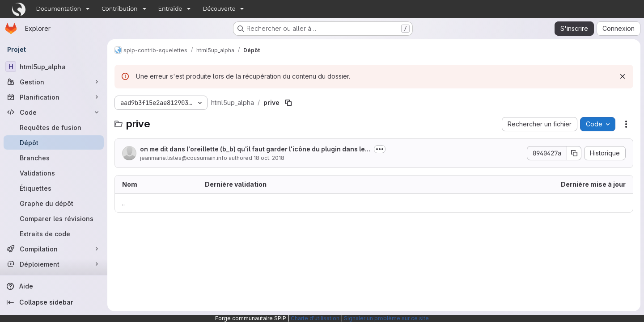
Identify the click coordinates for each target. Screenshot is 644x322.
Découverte (219, 9)
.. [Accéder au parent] (123, 203)
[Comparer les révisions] (54, 218)
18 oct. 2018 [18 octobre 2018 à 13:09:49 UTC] (269, 158)
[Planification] (54, 97)
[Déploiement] (54, 264)
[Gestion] (54, 82)
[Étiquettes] (54, 188)
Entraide (170, 9)
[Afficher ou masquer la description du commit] (380, 149)
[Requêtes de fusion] (54, 127)
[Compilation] (54, 249)
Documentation (59, 9)
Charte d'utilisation (315, 318)
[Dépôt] (54, 142)
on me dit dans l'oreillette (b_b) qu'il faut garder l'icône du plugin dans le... (255, 149)
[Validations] (54, 173)
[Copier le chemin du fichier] (288, 103)
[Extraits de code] (54, 234)
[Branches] (54, 158)
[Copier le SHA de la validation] (574, 153)
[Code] (54, 112)
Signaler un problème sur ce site (386, 318)
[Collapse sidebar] (54, 302)
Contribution (119, 9)
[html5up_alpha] (54, 67)
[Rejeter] (623, 76)
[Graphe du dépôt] (54, 203)
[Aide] (54, 286)
